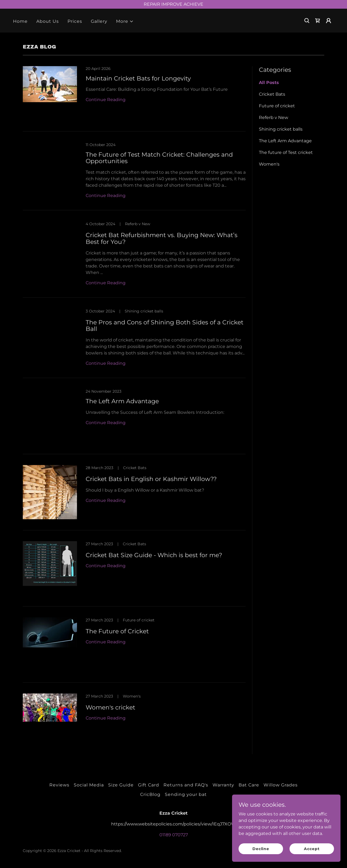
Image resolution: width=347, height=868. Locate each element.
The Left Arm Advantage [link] (285, 141)
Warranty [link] (223, 785)
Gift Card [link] (149, 785)
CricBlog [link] (150, 794)
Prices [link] (75, 21)
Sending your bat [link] (186, 794)
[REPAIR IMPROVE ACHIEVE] (173, 4)
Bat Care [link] (249, 785)
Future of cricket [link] (277, 106)
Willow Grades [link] (281, 785)
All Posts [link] (269, 83)
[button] (125, 21)
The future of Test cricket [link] (286, 152)
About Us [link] (48, 21)
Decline (261, 848)
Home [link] (20, 21)
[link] (318, 21)
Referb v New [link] (274, 117)
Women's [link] (269, 164)
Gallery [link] (99, 21)
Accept (312, 848)
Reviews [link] (59, 785)
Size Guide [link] (121, 785)
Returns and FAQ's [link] (186, 785)
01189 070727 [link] (174, 835)
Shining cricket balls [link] (281, 129)
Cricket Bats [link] (272, 94)
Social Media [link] (89, 785)
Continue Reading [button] (106, 100)
